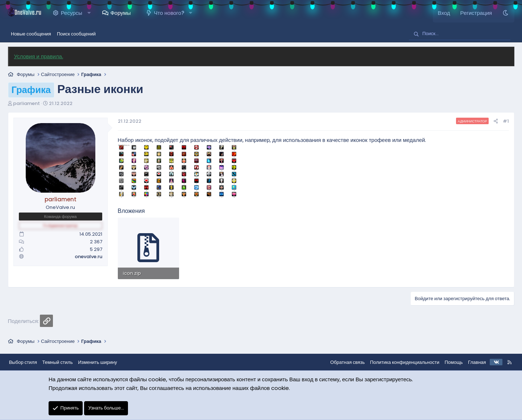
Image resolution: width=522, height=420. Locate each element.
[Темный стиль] (503, 13)
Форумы (124, 13)
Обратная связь (342, 361)
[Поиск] (460, 34)
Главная (471, 361)
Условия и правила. (42, 56)
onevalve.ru (91, 257)
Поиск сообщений (76, 34)
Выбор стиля (28, 361)
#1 (503, 121)
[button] (92, 13)
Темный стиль (63, 361)
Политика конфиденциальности (399, 361)
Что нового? (172, 13)
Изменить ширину (103, 361)
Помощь (448, 361)
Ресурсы (74, 13)
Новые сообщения (31, 34)
